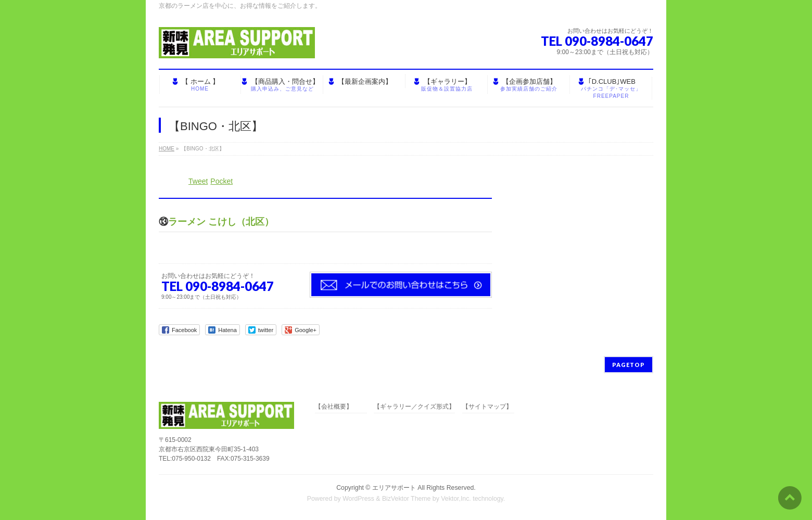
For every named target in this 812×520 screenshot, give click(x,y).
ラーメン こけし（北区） (221, 222)
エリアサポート (394, 488)
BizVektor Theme (407, 499)
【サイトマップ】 (487, 407)
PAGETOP (629, 365)
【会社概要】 (334, 407)
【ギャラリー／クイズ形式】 (414, 407)
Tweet (198, 181)
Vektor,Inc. (456, 499)
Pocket (221, 181)
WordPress (358, 499)
